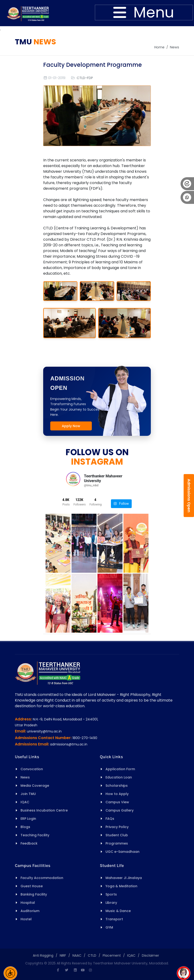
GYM (109, 927)
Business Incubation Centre (44, 810)
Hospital (28, 903)
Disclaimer (150, 955)
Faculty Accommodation (42, 878)
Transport (114, 919)
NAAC (77, 955)
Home (159, 47)
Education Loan (119, 777)
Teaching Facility (35, 835)
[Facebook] (58, 970)
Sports (111, 894)
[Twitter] (67, 970)
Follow (121, 504)
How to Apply (117, 794)
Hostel (26, 919)
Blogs (25, 827)
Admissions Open (189, 496)
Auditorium (30, 911)
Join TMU (28, 794)
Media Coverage (35, 786)
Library (111, 903)
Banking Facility (34, 894)
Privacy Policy (117, 827)
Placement (112, 955)
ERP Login (28, 819)
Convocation (32, 769)
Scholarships (117, 786)
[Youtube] (83, 970)
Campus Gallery (120, 810)
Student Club (117, 835)
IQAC (25, 802)
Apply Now (71, 426)
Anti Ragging (43, 955)
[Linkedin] (75, 970)
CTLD (92, 955)
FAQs (110, 819)
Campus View (117, 802)
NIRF (63, 955)
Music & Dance (118, 911)
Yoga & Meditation (121, 886)
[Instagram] (90, 970)
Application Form (120, 769)
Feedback (29, 843)
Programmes (117, 843)
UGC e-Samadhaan (122, 852)
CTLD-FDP (85, 78)
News (175, 47)
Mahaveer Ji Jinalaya (124, 878)
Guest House (32, 886)
